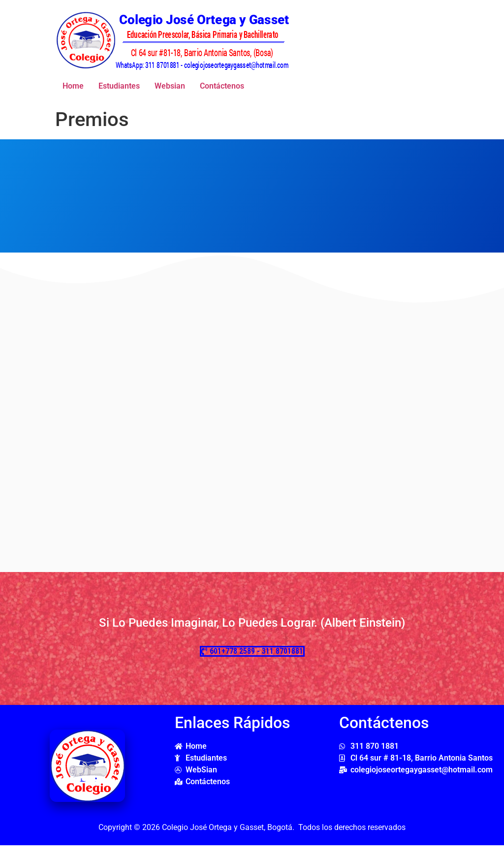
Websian (170, 86)
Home (73, 86)
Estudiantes (119, 86)
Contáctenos (222, 86)
